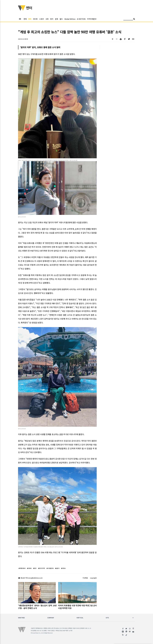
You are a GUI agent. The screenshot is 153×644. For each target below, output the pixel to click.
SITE (107, 618)
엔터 (30, 19)
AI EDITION (81, 19)
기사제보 (85, 578)
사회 (47, 19)
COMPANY (51, 618)
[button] (112, 39)
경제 (25, 19)
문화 (56, 19)
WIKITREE (21, 618)
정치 (52, 19)
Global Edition (70, 19)
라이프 (35, 19)
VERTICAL (80, 618)
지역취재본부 (92, 19)
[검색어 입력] (128, 19)
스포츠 (42, 19)
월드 (61, 19)
